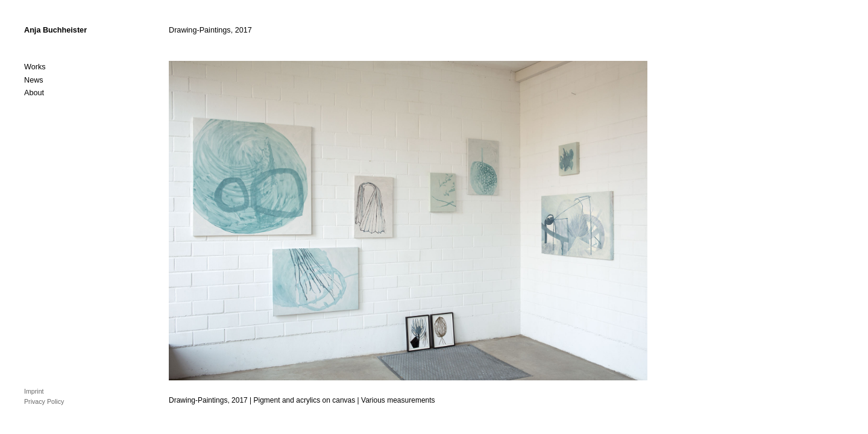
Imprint (34, 391)
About (34, 93)
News (34, 80)
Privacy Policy (44, 401)
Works (35, 67)
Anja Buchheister (55, 30)
